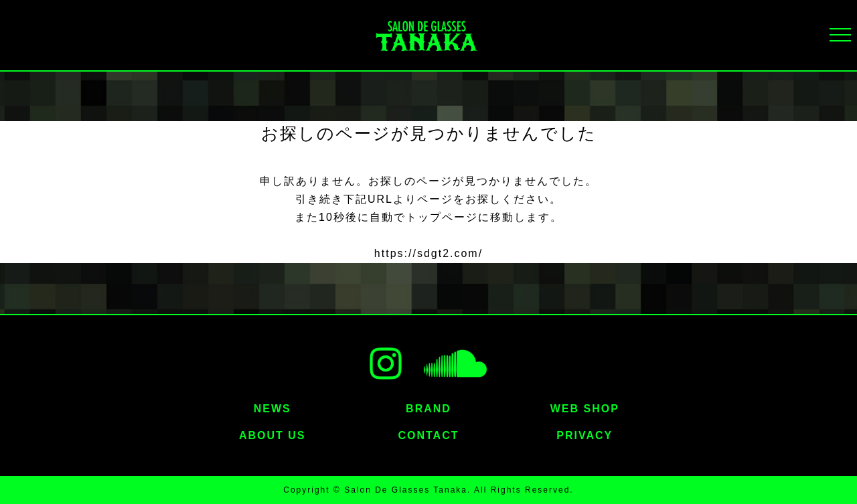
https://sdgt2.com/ (428, 253)
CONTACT (428, 435)
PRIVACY (585, 435)
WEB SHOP (585, 409)
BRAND (428, 409)
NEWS (272, 409)
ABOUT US (272, 435)
